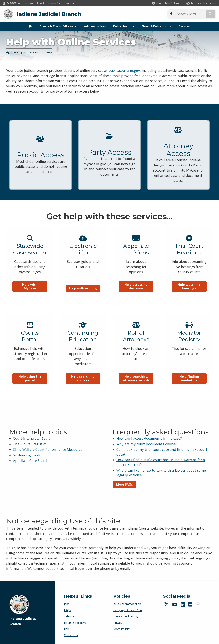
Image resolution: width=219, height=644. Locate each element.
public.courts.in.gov (124, 70)
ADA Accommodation (127, 604)
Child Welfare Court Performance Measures (48, 449)
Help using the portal (30, 384)
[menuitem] (30, 26)
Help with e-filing (83, 294)
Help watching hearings (189, 292)
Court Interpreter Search (33, 438)
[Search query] (190, 14)
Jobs (67, 604)
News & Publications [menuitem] (156, 26)
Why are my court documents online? (147, 444)
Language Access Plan (128, 610)
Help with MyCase (30, 292)
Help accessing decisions (136, 292)
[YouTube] (175, 604)
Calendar (70, 616)
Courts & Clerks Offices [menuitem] (59, 26)
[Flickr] (191, 604)
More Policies (122, 629)
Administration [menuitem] (95, 26)
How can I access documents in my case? (149, 438)
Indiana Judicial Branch (49, 14)
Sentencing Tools (27, 455)
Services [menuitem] (185, 26)
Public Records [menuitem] (124, 26)
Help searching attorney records (136, 384)
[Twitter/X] (167, 604)
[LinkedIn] (183, 604)
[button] (166, 3)
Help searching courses (83, 384)
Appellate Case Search (31, 461)
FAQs (67, 610)
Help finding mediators (189, 384)
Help (67, 629)
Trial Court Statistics (30, 444)
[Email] (198, 604)
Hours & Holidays (75, 623)
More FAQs (124, 484)
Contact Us (71, 635)
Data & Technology (126, 616)
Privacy (118, 623)
